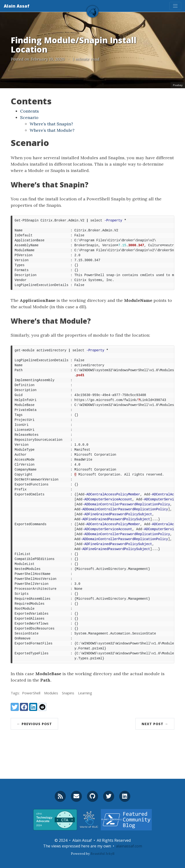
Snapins (68, 693)
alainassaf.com (129, 846)
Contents (30, 111)
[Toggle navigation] (175, 6)
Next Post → (155, 724)
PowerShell (31, 693)
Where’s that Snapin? (51, 124)
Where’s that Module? (52, 130)
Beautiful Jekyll (102, 854)
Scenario (29, 117)
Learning (85, 693)
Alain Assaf (17, 6)
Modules (51, 693)
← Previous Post (34, 724)
